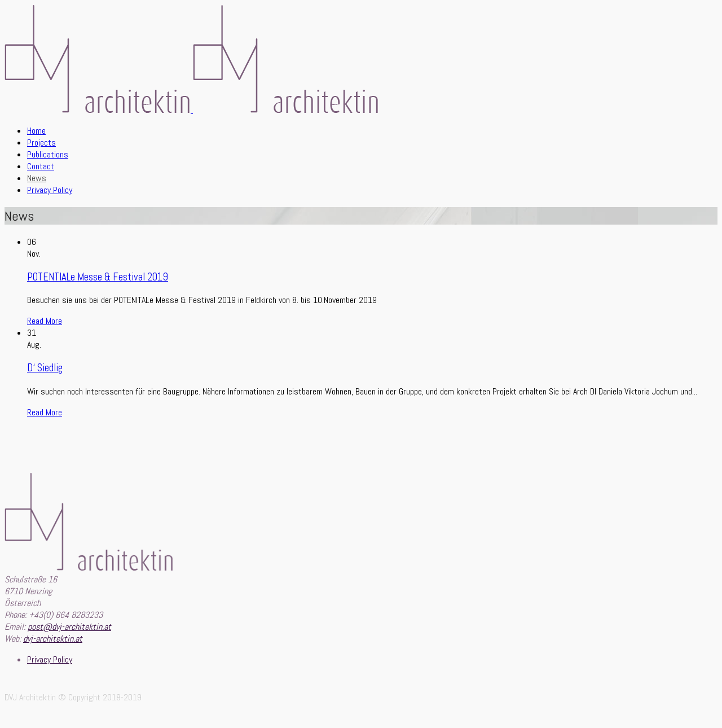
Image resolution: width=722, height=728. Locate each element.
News (37, 178)
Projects (41, 142)
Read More (45, 321)
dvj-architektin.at (53, 639)
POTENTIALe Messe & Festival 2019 (98, 277)
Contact (41, 166)
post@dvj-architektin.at (69, 627)
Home (36, 131)
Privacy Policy (50, 190)
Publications (48, 154)
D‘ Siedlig (45, 368)
